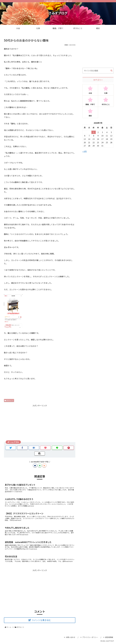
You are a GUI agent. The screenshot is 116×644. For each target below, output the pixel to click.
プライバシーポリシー (89, 637)
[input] (98, 71)
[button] (111, 71)
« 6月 (85, 151)
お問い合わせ (70, 637)
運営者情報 (108, 637)
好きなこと (9, 400)
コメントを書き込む (41, 620)
